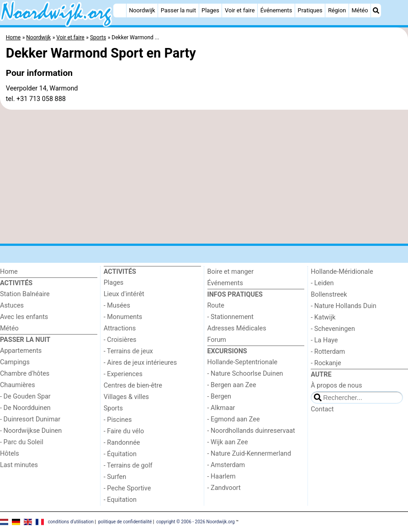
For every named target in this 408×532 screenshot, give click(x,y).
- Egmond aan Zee (234, 419)
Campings (15, 362)
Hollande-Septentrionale (243, 362)
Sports (113, 408)
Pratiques (310, 10)
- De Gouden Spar (25, 396)
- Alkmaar (221, 408)
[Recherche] (376, 11)
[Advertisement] (204, 177)
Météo (360, 10)
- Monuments (123, 317)
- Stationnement (230, 317)
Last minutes (19, 465)
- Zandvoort (224, 488)
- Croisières (120, 340)
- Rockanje (326, 363)
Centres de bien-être (133, 386)
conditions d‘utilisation (71, 522)
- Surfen (115, 477)
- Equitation (120, 500)
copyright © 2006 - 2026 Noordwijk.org (196, 522)
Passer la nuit (178, 10)
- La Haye (324, 340)
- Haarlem (222, 476)
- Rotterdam (328, 352)
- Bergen (220, 396)
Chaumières (18, 385)
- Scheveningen (333, 329)
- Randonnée (122, 443)
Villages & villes (126, 397)
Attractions (120, 328)
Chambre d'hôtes (25, 374)
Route (216, 306)
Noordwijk (142, 10)
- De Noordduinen (25, 408)
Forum (217, 340)
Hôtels (10, 454)
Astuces (12, 306)
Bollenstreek (329, 295)
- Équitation (120, 454)
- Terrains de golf (128, 465)
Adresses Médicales (237, 328)
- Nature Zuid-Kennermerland (249, 454)
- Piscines (118, 420)
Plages (210, 10)
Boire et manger (231, 272)
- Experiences (123, 374)
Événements (276, 10)
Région (337, 10)
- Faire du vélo (124, 431)
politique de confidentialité (125, 522)
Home (9, 272)
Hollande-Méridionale (342, 272)
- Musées (117, 306)
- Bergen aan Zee (232, 385)
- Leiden (322, 283)
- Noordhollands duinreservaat (251, 431)
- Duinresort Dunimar (30, 419)
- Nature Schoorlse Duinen (245, 374)
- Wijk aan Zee (228, 442)
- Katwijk (323, 317)
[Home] (120, 11)
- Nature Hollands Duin (343, 306)
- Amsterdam (226, 465)
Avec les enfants (24, 317)
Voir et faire (240, 10)
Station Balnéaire (25, 294)
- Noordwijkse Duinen (31, 431)
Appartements (21, 351)
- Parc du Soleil (22, 442)
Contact (322, 409)
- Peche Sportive (127, 488)
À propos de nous (336, 386)
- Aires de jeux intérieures (140, 363)
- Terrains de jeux (128, 351)
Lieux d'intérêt (124, 294)
